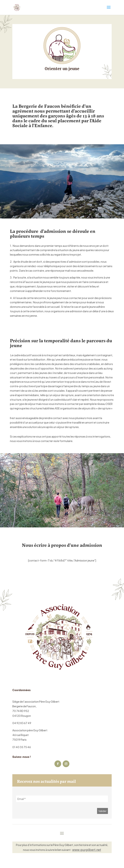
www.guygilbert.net (87, 850)
